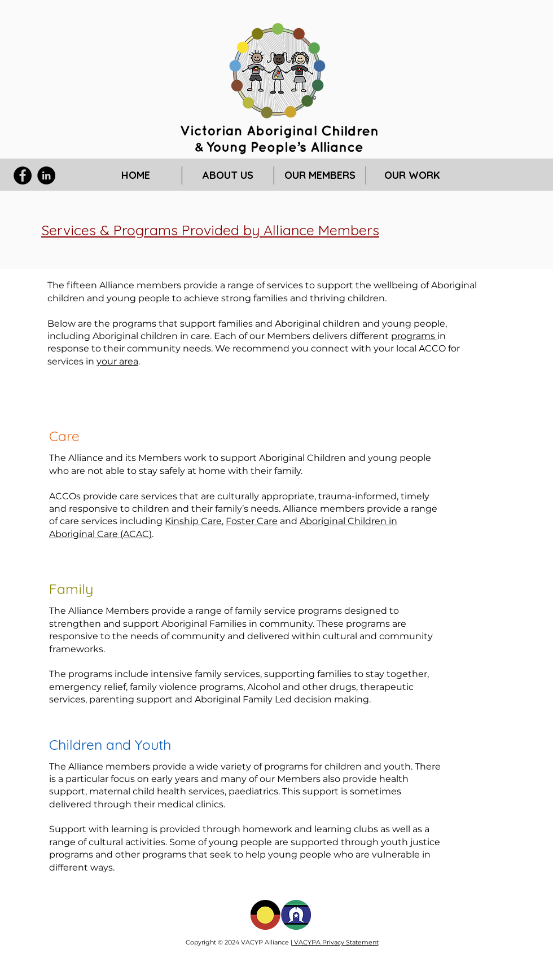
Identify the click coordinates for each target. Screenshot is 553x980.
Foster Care (252, 521)
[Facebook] (23, 175)
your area (117, 361)
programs (414, 336)
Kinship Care (193, 521)
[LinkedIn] (46, 175)
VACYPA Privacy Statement (335, 942)
